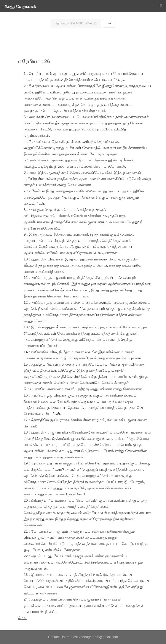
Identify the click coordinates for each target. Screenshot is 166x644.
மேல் (22, 618)
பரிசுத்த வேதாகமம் (19, 7)
